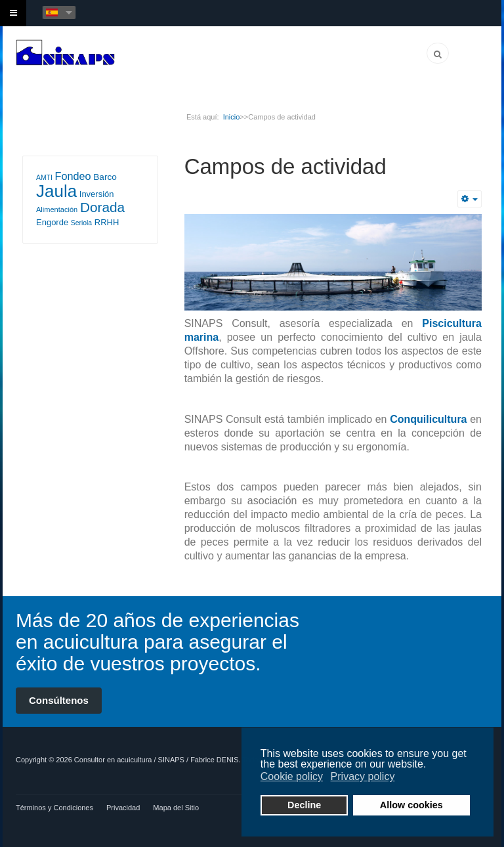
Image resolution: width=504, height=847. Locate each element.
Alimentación (57, 209)
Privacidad (123, 808)
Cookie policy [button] (292, 776)
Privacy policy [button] (363, 776)
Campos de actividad (285, 166)
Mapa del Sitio (176, 808)
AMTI (44, 178)
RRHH (107, 222)
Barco (105, 177)
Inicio (232, 117)
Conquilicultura (428, 419)
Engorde (52, 222)
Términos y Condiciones (54, 808)
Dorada (102, 207)
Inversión (97, 194)
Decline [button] (304, 805)
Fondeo (73, 176)
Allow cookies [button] (411, 805)
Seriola (81, 223)
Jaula (56, 191)
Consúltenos (59, 700)
